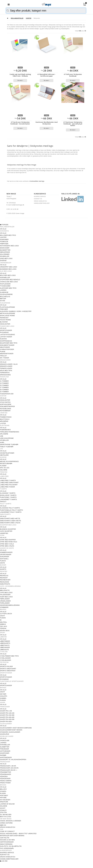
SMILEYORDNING (6, 844)
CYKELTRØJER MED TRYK (9, 656)
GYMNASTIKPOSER (7, 349)
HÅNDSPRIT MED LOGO (9, 267)
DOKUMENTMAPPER (7, 406)
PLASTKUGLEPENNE (7, 307)
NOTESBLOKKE (6, 409)
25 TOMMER (4, 385)
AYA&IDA (3, 791)
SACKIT (3, 808)
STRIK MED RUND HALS (9, 542)
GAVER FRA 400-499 (7, 717)
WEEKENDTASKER (7, 354)
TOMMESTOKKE (6, 417)
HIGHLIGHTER (5, 324)
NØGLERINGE (5, 252)
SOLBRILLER (5, 256)
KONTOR (29, 18)
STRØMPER (4, 607)
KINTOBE (3, 798)
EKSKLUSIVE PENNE (7, 316)
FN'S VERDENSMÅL (7, 848)
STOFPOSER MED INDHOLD (10, 280)
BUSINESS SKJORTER (8, 529)
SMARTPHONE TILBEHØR (9, 444)
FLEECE (3, 561)
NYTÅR (3, 301)
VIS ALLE (3, 229)
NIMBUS (3, 624)
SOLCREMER (5, 254)
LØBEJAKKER (5, 647)
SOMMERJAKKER (6, 552)
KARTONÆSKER (6, 757)
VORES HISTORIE (6, 823)
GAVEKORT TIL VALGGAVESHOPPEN (13, 760)
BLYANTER (4, 322)
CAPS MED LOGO (6, 593)
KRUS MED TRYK (6, 371)
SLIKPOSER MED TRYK (8, 288)
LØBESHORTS (5, 643)
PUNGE (3, 352)
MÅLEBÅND (4, 421)
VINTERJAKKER (6, 555)
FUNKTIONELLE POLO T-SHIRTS (11, 510)
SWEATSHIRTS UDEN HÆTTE (11, 521)
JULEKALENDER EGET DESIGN (11, 730)
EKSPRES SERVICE (40, 196)
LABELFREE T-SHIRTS (8, 480)
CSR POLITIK (5, 838)
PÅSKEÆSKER (5, 779)
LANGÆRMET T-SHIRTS (8, 499)
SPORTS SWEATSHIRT (8, 669)
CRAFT (2, 616)
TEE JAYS (3, 626)
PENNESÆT (4, 318)
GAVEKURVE (5, 734)
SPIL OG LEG (5, 468)
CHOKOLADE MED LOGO (9, 282)
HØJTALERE (4, 455)
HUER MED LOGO (6, 597)
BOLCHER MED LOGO (8, 275)
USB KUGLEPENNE (7, 438)
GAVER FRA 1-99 (6, 711)
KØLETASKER (5, 347)
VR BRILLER (4, 440)
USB (2, 436)
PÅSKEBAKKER (5, 774)
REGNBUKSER (5, 580)
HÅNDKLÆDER (5, 601)
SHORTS (3, 569)
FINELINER (4, 309)
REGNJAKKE (5, 582)
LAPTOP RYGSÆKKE (7, 335)
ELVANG (3, 793)
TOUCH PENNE (5, 320)
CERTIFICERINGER (7, 842)
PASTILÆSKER (5, 284)
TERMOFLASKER (6, 368)
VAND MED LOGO (6, 258)
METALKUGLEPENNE (7, 313)
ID (1, 620)
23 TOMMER (4, 383)
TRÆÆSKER (5, 749)
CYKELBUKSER (5, 660)
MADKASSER (5, 248)
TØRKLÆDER (5, 599)
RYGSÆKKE (4, 332)
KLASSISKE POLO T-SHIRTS (10, 508)
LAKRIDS (3, 290)
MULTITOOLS (5, 419)
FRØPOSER (4, 244)
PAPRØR (3, 755)
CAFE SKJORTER (6, 531)
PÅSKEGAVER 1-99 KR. (8, 766)
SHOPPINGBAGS (6, 341)
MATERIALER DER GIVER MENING (12, 836)
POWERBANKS (5, 430)
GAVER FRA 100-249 (7, 713)
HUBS (2, 442)
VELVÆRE (4, 470)
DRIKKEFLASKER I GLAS (9, 364)
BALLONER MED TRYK (8, 235)
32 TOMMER (4, 392)
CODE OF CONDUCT (7, 831)
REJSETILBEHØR (6, 463)
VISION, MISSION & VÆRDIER (11, 821)
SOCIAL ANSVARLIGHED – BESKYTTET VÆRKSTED (18, 834)
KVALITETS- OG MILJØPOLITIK (11, 846)
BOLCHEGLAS (5, 297)
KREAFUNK (4, 802)
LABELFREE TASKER (7, 487)
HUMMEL (3, 698)
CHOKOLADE (5, 740)
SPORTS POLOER (6, 666)
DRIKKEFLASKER (6, 366)
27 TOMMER (4, 387)
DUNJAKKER (5, 557)
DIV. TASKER (5, 358)
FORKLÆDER (5, 603)
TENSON (3, 628)
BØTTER (3, 299)
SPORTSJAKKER (6, 685)
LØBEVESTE (4, 650)
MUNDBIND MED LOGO (8, 269)
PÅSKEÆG (4, 776)
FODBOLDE (4, 242)
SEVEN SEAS (5, 631)
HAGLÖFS (4, 696)
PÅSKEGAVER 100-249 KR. (9, 768)
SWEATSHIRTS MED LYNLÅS (10, 523)
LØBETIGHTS (5, 645)
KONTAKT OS (38, 199)
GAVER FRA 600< (6, 721)
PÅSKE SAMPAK (6, 781)
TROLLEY (3, 356)
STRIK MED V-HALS (7, 544)
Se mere (20, 80)
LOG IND (4, 861)
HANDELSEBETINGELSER (42, 203)
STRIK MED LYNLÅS (7, 546)
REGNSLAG (4, 576)
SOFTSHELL (4, 559)
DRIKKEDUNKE (5, 375)
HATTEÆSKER (5, 751)
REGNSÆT (4, 578)
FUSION (3, 618)
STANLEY (3, 810)
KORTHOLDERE (6, 404)
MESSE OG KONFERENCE (9, 461)
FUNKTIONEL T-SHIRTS (8, 497)
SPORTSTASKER (6, 330)
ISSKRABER (4, 239)
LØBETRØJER (5, 641)
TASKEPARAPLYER (7, 394)
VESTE (2, 563)
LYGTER (3, 423)
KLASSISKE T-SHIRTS (8, 493)
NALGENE (4, 806)
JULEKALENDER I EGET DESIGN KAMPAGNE (16, 728)
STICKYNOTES (5, 402)
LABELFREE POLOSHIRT (9, 485)
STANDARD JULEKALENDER (10, 732)
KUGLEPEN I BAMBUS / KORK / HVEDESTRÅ (16, 311)
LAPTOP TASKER (6, 337)
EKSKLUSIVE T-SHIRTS (8, 495)
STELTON (3, 812)
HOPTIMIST (4, 796)
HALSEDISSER (5, 595)
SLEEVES (3, 339)
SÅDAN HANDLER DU (40, 201)
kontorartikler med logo (37, 181)
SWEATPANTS (5, 584)
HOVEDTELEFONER (7, 453)
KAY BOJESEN (5, 800)
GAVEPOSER (5, 753)
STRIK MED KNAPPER (8, 540)
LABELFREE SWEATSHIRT (9, 483)
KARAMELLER (5, 278)
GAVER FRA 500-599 (7, 719)
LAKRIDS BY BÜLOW (7, 804)
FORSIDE (4, 225)
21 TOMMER (4, 381)
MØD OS (3, 825)
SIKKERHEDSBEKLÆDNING (10, 605)
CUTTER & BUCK (6, 614)
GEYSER (3, 694)
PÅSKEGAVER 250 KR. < (9, 770)
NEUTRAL (3, 622)
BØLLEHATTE (5, 590)
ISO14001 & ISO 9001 (7, 840)
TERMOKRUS (5, 373)
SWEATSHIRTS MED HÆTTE (10, 519)
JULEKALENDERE (6, 294)
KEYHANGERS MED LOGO (9, 246)
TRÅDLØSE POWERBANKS (10, 432)
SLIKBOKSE (4, 292)
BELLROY (3, 789)
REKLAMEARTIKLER (17, 18)
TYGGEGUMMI (5, 286)
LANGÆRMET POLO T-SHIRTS (11, 512)
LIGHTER (3, 237)
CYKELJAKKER (5, 658)
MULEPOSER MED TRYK (9, 343)
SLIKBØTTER (5, 747)
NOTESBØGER (5, 411)
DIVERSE (3, 261)
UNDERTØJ (4, 533)
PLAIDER (3, 466)
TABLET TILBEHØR (7, 447)
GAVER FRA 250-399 (7, 715)
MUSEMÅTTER (5, 250)
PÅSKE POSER (5, 783)
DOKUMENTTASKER (7, 345)
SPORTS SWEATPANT (8, 671)
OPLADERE (4, 434)
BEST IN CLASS (6, 817)
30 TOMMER (4, 390)
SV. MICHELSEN (6, 815)
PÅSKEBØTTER (5, 772)
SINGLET (3, 502)
